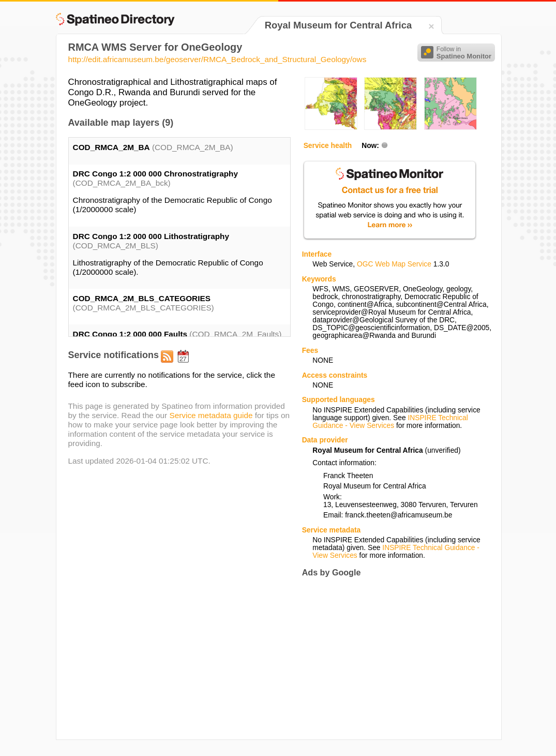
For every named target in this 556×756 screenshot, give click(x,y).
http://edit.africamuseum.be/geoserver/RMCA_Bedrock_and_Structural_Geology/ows (217, 59)
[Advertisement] (389, 659)
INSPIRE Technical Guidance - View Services (390, 422)
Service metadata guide (211, 415)
